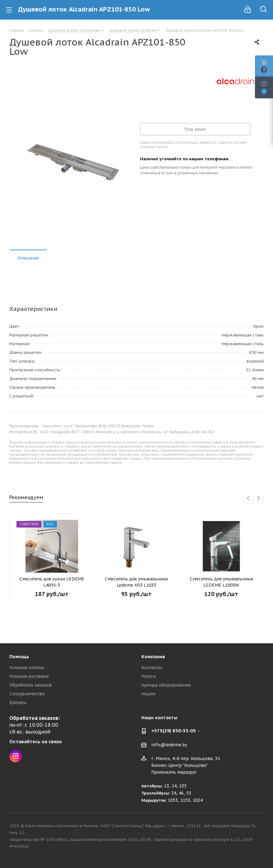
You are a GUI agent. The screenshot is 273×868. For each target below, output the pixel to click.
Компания (153, 657)
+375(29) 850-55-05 (174, 731)
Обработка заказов (31, 685)
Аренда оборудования (166, 685)
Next (259, 498)
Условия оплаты (27, 668)
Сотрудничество (27, 694)
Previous (249, 498)
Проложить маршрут (174, 772)
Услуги (148, 676)
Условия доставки (29, 676)
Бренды (18, 702)
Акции (148, 694)
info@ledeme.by (169, 745)
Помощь (19, 657)
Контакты (152, 668)
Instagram (16, 756)
